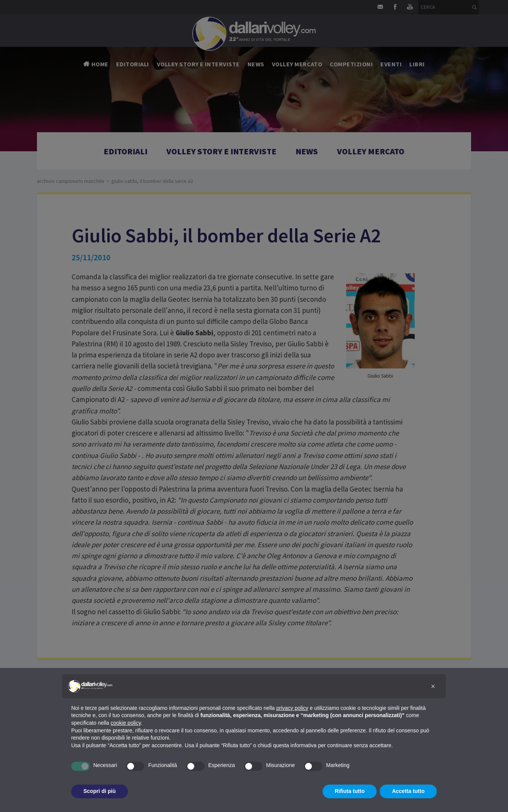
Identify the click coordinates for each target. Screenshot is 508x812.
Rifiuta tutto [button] (350, 791)
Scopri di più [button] (100, 791)
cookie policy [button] (126, 723)
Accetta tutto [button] (408, 791)
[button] (433, 686)
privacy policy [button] (292, 708)
